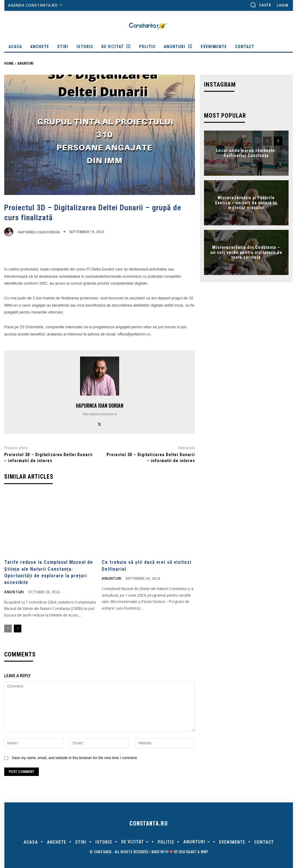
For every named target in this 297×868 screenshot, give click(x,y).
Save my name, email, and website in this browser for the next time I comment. (75, 757)
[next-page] (18, 628)
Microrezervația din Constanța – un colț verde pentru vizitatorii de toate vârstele (246, 251)
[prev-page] (8, 628)
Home (9, 63)
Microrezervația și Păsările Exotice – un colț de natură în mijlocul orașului (246, 202)
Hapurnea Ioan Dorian (39, 232)
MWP (204, 851)
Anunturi (25, 63)
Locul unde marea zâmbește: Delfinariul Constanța (246, 152)
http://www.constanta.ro (100, 414)
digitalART (188, 851)
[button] (261, 5)
